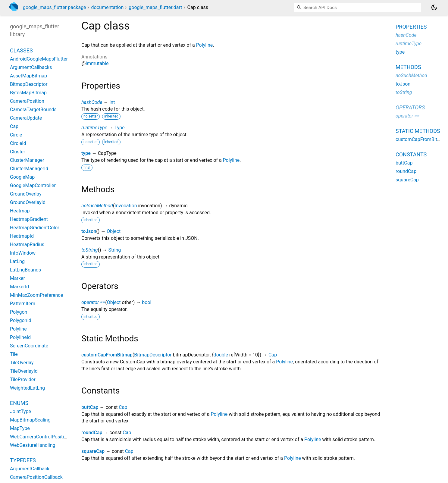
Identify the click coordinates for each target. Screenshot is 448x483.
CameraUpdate (26, 118)
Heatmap (20, 211)
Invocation (126, 206)
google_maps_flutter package (55, 7)
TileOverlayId (24, 371)
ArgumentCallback (30, 469)
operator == (93, 302)
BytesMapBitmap (28, 93)
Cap (273, 355)
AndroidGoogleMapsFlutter (39, 59)
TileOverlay (22, 363)
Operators (410, 107)
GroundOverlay (26, 194)
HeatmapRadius (27, 245)
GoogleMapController (33, 185)
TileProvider (23, 379)
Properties (411, 27)
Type (120, 128)
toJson (89, 231)
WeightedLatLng (27, 388)
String (114, 250)
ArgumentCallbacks (31, 67)
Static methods (418, 131)
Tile (14, 354)
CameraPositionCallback (36, 477)
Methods (408, 67)
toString (89, 250)
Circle (16, 135)
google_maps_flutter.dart (155, 7)
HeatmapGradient (29, 219)
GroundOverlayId (28, 202)
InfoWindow (23, 253)
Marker (17, 278)
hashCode (92, 102)
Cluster (18, 152)
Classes (21, 50)
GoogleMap (22, 177)
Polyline (205, 45)
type (86, 153)
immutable (97, 63)
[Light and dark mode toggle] (434, 8)
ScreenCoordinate (29, 346)
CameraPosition (27, 101)
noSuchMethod (97, 206)
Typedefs (23, 460)
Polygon (19, 312)
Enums (19, 403)
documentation (108, 7)
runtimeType (94, 128)
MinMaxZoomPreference (36, 295)
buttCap (90, 407)
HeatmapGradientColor (35, 228)
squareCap (93, 451)
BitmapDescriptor (153, 355)
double (221, 355)
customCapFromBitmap (107, 355)
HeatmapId (22, 236)
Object (114, 231)
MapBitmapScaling (30, 420)
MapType (20, 428)
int (112, 102)
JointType (20, 411)
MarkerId (19, 287)
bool (147, 302)
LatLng (17, 261)
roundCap (92, 433)
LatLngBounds (25, 270)
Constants (411, 154)
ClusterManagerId (29, 169)
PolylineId (20, 337)
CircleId (18, 143)
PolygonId (21, 320)
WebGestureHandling (33, 445)
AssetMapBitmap (28, 76)
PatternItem (23, 304)
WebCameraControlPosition (40, 437)
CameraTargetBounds (33, 110)
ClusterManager (27, 160)
